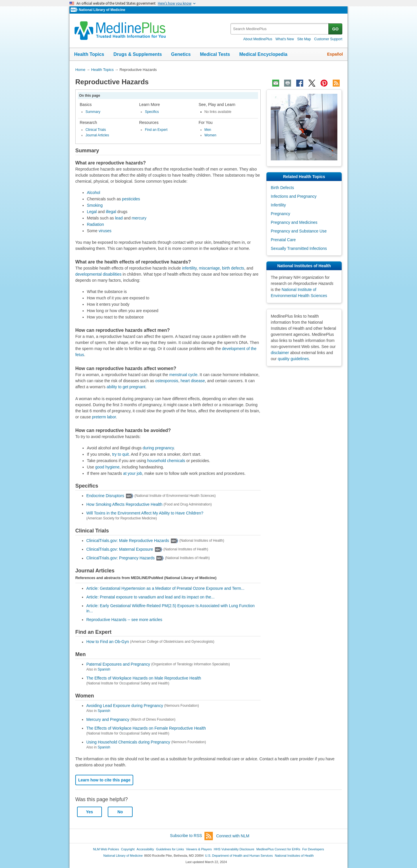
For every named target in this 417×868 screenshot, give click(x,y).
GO (335, 29)
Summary (93, 112)
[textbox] (280, 29)
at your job (132, 473)
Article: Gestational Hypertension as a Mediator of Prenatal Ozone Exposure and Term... (165, 588)
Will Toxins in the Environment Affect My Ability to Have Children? (145, 513)
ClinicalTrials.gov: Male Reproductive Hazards (128, 541)
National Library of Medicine (102, 10)
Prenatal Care (283, 240)
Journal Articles (97, 135)
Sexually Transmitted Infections (299, 248)
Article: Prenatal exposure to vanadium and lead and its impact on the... (150, 597)
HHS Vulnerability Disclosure (234, 849)
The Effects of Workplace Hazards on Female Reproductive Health (146, 728)
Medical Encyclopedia (263, 54)
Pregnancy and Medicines (294, 222)
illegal (111, 212)
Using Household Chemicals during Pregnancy (128, 742)
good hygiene (107, 467)
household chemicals (166, 461)
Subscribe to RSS (191, 836)
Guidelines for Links (170, 849)
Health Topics (89, 54)
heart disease (193, 381)
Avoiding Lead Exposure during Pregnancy (125, 706)
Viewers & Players (199, 849)
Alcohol (94, 193)
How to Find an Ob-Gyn (108, 642)
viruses (105, 231)
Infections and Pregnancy (294, 196)
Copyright (128, 849)
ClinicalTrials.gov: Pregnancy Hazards (120, 558)
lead (119, 218)
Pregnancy (280, 214)
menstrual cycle (183, 375)
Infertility (278, 205)
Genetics (181, 54)
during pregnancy (158, 448)
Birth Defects (282, 188)
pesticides (131, 199)
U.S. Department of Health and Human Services (239, 856)
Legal (92, 212)
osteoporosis (167, 381)
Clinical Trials (96, 130)
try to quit (120, 454)
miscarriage (209, 268)
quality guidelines (293, 359)
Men (208, 130)
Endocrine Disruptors (105, 496)
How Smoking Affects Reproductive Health (124, 504)
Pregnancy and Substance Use (299, 231)
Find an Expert (156, 130)
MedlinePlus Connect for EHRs (278, 849)
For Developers (313, 849)
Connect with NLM (233, 836)
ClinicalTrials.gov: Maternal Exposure (120, 549)
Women (210, 135)
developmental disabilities (98, 274)
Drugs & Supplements (138, 54)
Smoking (95, 205)
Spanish (104, 669)
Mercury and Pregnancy (108, 719)
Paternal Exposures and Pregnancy (118, 664)
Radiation (95, 224)
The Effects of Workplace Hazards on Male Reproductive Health (144, 678)
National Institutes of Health (294, 856)
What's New (285, 39)
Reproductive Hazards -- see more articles (124, 620)
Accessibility (145, 849)
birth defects (233, 268)
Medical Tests (215, 54)
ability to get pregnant (126, 387)
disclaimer (280, 353)
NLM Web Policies (106, 849)
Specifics (152, 112)
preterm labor (104, 417)
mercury (139, 218)
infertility (189, 268)
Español (335, 54)
